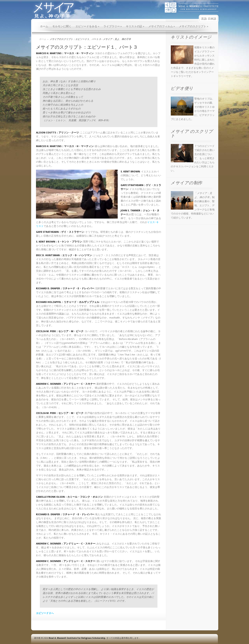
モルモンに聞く (62, 26)
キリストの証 (135, 26)
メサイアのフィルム (162, 26)
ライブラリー (113, 26)
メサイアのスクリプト (194, 26)
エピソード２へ (45, 613)
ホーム (44, 26)
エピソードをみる (87, 26)
